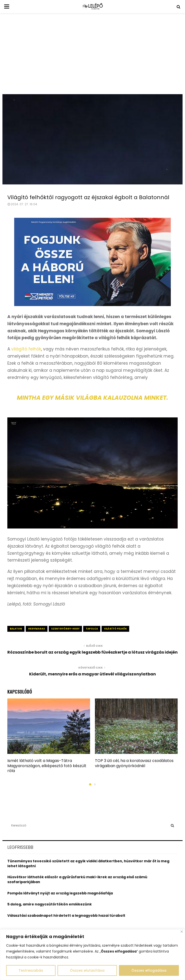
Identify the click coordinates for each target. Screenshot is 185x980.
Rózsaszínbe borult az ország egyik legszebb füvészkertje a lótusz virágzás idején (92, 652)
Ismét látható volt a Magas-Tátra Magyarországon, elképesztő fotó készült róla (47, 766)
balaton (16, 629)
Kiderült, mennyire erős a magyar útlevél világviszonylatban (92, 674)
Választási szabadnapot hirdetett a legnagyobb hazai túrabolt (66, 916)
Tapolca (92, 629)
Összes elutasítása (87, 970)
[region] (92, 955)
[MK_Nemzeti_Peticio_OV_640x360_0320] (92, 305)
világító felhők (26, 349)
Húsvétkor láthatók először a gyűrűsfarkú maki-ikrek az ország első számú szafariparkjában (77, 879)
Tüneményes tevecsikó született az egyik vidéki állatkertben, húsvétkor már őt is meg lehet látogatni (88, 864)
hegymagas (37, 629)
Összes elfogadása (149, 970)
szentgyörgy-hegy (65, 629)
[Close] (182, 932)
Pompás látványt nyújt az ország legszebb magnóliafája (60, 893)
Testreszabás (31, 970)
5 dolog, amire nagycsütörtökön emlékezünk (50, 904)
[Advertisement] (92, 57)
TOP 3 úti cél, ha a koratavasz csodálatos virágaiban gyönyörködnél (134, 763)
